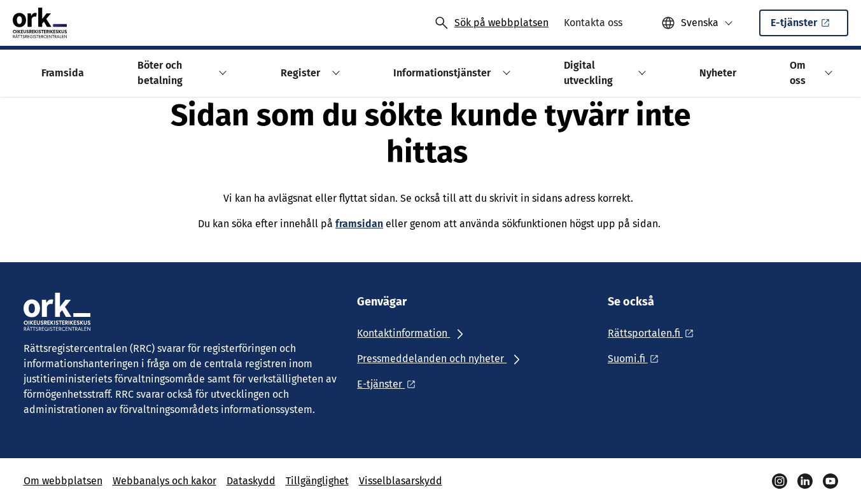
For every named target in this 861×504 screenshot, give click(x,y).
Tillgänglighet (317, 481)
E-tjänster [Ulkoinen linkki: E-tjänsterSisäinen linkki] (801, 26)
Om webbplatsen (63, 481)
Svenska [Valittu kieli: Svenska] (700, 23)
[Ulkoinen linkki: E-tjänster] (390, 384)
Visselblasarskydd (401, 481)
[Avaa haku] (491, 23)
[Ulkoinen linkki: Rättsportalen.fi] (654, 333)
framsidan (359, 224)
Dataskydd (251, 481)
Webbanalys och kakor (164, 481)
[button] (697, 23)
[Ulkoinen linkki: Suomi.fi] (637, 359)
